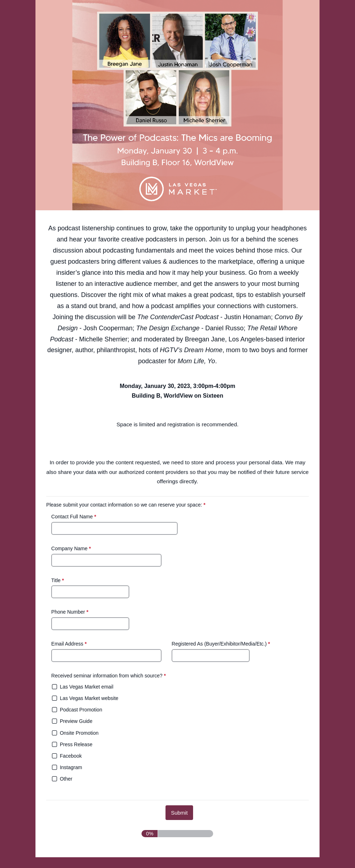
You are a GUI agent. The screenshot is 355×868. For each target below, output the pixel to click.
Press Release (76, 744)
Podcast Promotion (81, 710)
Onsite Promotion (79, 733)
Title (58, 580)
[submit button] (179, 813)
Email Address (70, 644)
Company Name (72, 548)
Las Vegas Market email (87, 687)
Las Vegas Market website (89, 698)
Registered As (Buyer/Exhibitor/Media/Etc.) (222, 644)
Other (66, 779)
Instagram (71, 767)
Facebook (71, 756)
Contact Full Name (74, 517)
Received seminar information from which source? (109, 676)
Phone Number (71, 612)
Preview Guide (76, 721)
